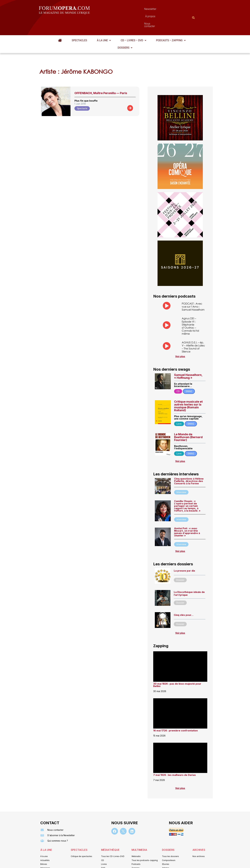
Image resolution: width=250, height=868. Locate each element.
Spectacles (79, 25)
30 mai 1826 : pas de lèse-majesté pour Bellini (177, 669)
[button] (104, 25)
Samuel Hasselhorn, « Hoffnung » (188, 361)
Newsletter (120, 10)
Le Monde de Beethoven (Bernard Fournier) (188, 422)
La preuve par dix (184, 555)
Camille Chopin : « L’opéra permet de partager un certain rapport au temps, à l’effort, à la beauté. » (187, 490)
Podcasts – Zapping (171, 25)
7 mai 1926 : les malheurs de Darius (175, 759)
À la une (104, 25)
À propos (139, 10)
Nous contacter (161, 10)
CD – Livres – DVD (133, 25)
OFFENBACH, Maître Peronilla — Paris (101, 77)
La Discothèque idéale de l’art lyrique (189, 578)
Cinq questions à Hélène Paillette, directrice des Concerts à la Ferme (189, 466)
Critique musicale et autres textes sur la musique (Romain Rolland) (188, 390)
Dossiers (125, 32)
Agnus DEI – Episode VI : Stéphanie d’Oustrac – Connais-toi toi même (190, 311)
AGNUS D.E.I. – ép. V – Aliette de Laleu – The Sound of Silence (193, 331)
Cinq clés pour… (184, 599)
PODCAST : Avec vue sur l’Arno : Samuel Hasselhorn (193, 291)
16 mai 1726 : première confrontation (175, 715)
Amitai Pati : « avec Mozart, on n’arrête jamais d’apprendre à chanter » (187, 516)
